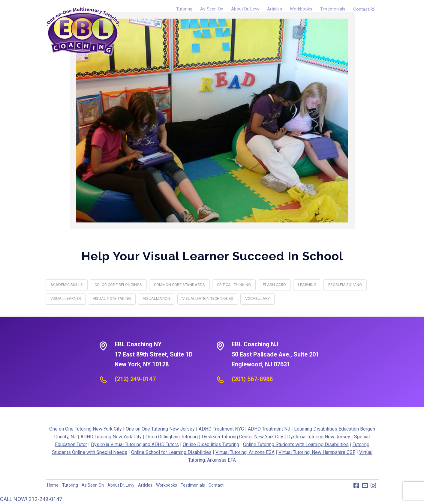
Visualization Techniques (208, 298)
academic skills (67, 285)
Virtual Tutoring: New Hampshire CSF (317, 452)
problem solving (345, 285)
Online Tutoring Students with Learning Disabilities (296, 444)
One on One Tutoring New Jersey (160, 429)
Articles (145, 485)
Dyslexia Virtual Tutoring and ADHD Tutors (135, 444)
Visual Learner (66, 298)
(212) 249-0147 (135, 379)
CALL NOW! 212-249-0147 (31, 499)
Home (53, 485)
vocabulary (257, 298)
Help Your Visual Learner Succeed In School (212, 256)
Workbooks (167, 485)
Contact (216, 485)
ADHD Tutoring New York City (111, 437)
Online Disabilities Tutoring (211, 444)
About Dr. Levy (121, 485)
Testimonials (193, 485)
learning (307, 285)
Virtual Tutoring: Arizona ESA (245, 452)
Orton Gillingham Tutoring (172, 437)
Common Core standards (179, 285)
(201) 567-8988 (252, 379)
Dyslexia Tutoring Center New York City (242, 437)
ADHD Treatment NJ (269, 429)
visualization (156, 298)
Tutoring (70, 485)
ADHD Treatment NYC (221, 429)
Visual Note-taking (112, 298)
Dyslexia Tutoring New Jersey (319, 437)
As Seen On (93, 485)
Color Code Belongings (118, 285)
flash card (274, 285)
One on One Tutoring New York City (86, 429)
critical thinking (234, 285)
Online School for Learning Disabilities (171, 452)
